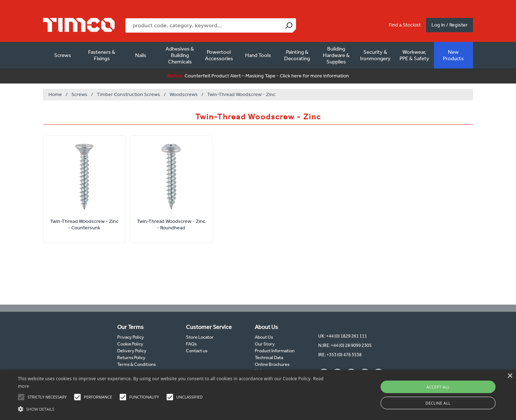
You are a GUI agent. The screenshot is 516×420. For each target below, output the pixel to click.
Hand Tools (258, 55)
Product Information (275, 351)
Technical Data (269, 357)
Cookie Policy (130, 344)
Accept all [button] (438, 387)
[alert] (258, 395)
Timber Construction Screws (128, 94)
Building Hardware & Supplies (336, 55)
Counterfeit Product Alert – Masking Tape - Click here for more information (258, 76)
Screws (63, 55)
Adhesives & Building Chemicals (180, 55)
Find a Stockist (405, 25)
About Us (264, 337)
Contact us (197, 351)
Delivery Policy (132, 351)
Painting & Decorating (297, 55)
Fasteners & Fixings (102, 55)
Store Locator (200, 337)
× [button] (510, 376)
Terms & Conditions (137, 364)
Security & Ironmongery (375, 55)
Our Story (265, 344)
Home (55, 94)
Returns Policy (131, 357)
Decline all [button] (438, 403)
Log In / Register (450, 25)
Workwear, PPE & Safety (414, 55)
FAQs (191, 344)
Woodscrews (184, 94)
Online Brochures (272, 364)
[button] (174, 408)
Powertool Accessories (219, 55)
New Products (453, 55)
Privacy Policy (131, 337)
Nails (141, 55)
